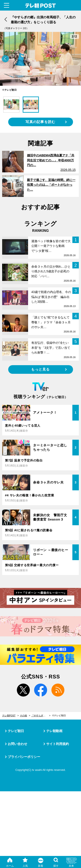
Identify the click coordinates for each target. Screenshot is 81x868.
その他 (23, 715)
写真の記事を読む (40, 122)
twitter (23, 690)
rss (58, 690)
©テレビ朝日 (59, 715)
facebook (41, 690)
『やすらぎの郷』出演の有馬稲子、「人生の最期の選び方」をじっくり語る (41, 715)
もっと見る (40, 369)
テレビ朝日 (16, 731)
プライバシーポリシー (24, 757)
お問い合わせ (17, 744)
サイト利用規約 (58, 744)
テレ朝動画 (54, 731)
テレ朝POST (40, 6)
